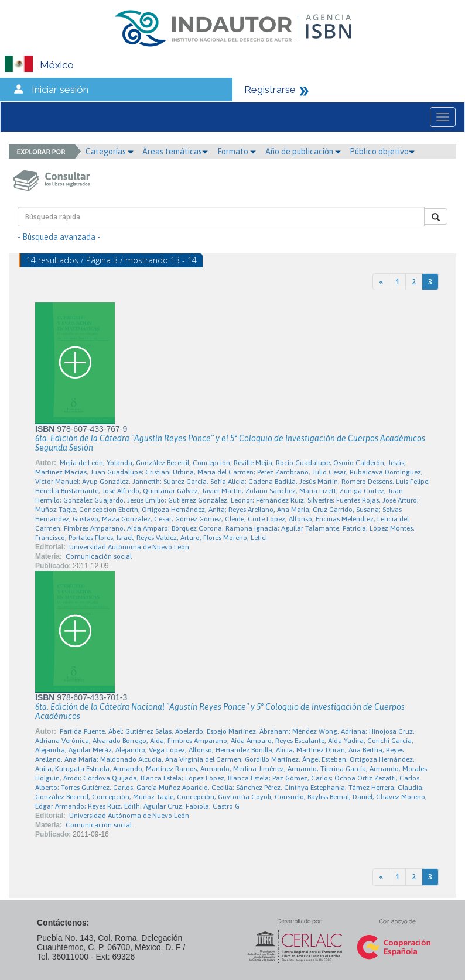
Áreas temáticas (175, 152)
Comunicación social (99, 556)
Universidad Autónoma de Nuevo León (129, 547)
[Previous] (381, 282)
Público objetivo (382, 152)
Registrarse (270, 90)
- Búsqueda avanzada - (59, 237)
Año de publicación (303, 152)
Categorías (110, 152)
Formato (237, 152)
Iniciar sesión (60, 90)
